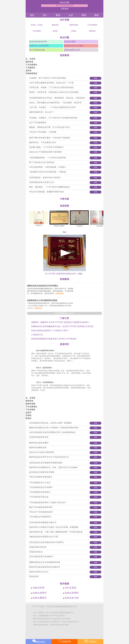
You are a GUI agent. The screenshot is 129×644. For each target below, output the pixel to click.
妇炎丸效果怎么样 (72, 50)
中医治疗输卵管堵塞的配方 (41, 477)
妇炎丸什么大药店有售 (39, 46)
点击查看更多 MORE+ (64, 313)
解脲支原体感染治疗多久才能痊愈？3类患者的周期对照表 (54, 428)
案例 (58, 15)
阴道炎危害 (34, 576)
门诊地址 (90, 641)
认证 (71, 15)
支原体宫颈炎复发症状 (39, 437)
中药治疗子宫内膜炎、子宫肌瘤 (43, 132)
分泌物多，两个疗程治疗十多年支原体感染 (47, 78)
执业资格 (101, 226)
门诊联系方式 (37, 335)
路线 (97, 15)
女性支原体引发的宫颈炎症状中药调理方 (47, 542)
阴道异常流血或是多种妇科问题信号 (45, 567)
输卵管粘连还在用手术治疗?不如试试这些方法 (49, 457)
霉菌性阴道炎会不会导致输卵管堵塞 (45, 562)
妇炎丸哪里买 (40, 598)
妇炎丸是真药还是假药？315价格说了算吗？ (50, 330)
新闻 (84, 15)
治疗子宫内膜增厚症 (38, 123)
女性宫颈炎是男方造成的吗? (41, 557)
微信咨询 (39, 641)
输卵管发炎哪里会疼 (38, 448)
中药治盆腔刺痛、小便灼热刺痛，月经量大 (47, 167)
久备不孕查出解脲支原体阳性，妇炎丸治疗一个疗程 (51, 83)
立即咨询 (64, 9)
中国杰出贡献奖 (60, 226)
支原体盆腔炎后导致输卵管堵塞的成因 (46, 463)
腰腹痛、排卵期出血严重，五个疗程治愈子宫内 (49, 127)
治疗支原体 (71, 588)
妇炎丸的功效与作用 (38, 42)
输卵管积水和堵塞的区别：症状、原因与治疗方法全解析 (53, 467)
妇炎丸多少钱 (72, 598)
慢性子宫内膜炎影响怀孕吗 (41, 507)
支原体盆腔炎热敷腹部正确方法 (43, 522)
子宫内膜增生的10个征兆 (40, 483)
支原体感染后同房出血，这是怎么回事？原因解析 (50, 423)
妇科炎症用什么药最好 (74, 46)
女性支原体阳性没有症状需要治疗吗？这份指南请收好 (52, 432)
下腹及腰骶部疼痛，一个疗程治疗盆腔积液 (47, 158)
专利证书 (40, 225)
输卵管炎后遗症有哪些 (39, 443)
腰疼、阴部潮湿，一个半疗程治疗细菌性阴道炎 (49, 187)
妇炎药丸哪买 (70, 42)
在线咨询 (65, 641)
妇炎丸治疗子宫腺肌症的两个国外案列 (46, 152)
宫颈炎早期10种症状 (38, 547)
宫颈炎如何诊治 (36, 552)
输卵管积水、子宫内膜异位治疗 (43, 142)
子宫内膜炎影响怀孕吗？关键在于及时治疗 (47, 503)
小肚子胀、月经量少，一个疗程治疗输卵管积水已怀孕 (52, 107)
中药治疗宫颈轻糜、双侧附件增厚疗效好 (47, 192)
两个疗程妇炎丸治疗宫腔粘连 (42, 162)
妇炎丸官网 (64, 2)
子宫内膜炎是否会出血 (39, 497)
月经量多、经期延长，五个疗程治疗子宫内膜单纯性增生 (53, 118)
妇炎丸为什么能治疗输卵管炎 (42, 452)
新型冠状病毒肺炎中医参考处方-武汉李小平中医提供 (54, 339)
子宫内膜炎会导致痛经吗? (40, 517)
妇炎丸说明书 (40, 593)
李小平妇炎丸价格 (37, 50)
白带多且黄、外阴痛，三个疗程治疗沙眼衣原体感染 (51, 87)
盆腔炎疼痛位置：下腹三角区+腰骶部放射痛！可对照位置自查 (56, 532)
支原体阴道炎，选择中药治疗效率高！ (46, 178)
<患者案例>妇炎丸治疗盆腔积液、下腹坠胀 (48, 172)
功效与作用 (38, 588)
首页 (32, 15)
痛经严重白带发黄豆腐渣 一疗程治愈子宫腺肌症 (50, 138)
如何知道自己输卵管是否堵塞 (42, 472)
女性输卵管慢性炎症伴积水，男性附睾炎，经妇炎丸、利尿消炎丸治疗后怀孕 (57, 100)
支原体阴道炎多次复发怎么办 (42, 182)
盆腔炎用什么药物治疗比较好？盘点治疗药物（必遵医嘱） (54, 527)
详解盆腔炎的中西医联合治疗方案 (44, 537)
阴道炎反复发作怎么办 (39, 572)
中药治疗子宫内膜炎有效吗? (41, 512)
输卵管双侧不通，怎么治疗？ (42, 112)
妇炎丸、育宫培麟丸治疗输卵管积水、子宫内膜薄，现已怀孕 (55, 103)
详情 (95, 78)
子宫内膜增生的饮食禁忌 (40, 492)
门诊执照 (81, 226)
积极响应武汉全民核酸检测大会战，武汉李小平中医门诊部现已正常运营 (62, 326)
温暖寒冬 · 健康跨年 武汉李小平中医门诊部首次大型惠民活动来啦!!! (60, 322)
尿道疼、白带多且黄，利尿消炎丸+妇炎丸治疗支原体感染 (54, 92)
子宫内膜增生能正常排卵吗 (41, 487)
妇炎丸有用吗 (72, 593)
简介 (45, 15)
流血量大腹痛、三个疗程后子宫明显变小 (47, 147)
